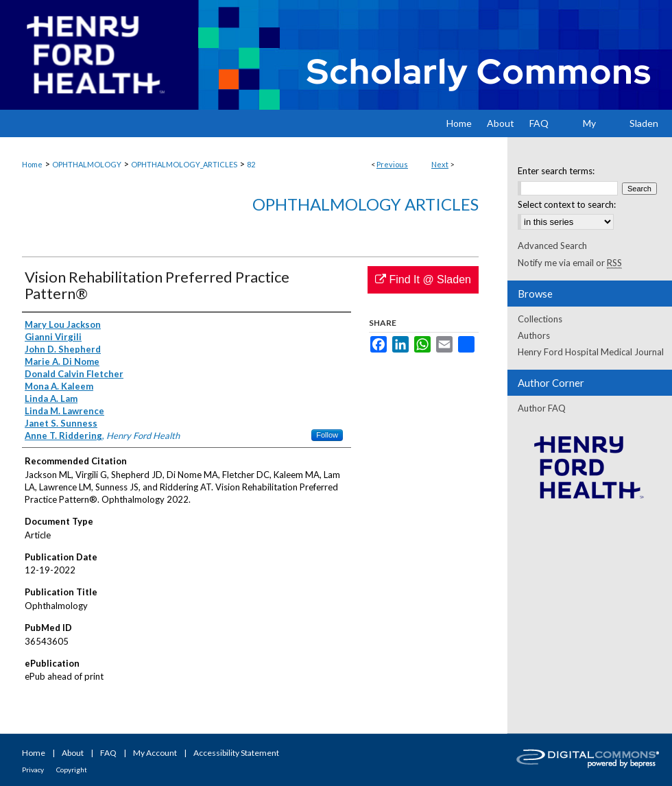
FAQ (108, 753)
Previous (392, 164)
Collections (540, 319)
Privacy (33, 770)
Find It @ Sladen (423, 279)
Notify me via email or (570, 263)
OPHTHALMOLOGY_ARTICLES (184, 164)
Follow (327, 435)
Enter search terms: (556, 171)
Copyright (72, 770)
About (73, 753)
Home (32, 164)
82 (251, 164)
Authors (534, 335)
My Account (155, 753)
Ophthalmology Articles (365, 204)
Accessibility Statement (236, 753)
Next (440, 164)
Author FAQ (542, 408)
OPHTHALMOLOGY (87, 164)
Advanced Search (552, 246)
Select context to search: (567, 204)
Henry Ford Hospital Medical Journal (591, 352)
